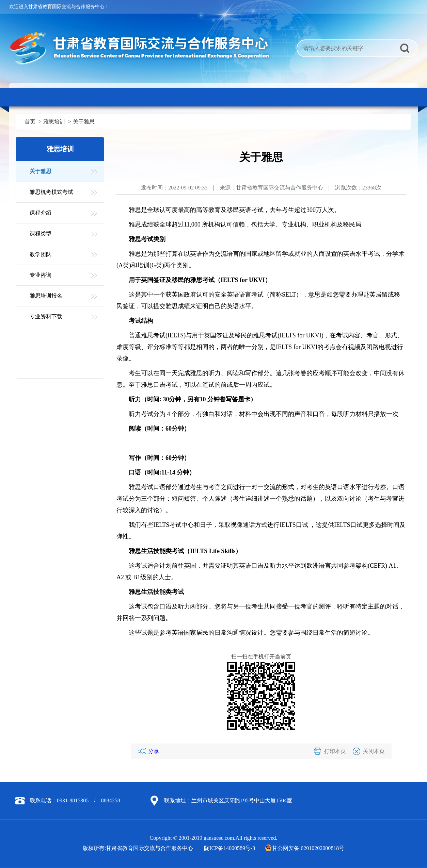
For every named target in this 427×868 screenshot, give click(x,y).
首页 (30, 122)
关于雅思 (84, 122)
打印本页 (335, 751)
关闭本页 (374, 751)
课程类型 (41, 233)
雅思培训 (54, 122)
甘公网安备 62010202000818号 (305, 848)
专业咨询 (41, 275)
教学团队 (41, 254)
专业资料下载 (46, 316)
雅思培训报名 (46, 296)
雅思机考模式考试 (51, 192)
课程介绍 (41, 213)
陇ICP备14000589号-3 (230, 848)
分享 (154, 751)
